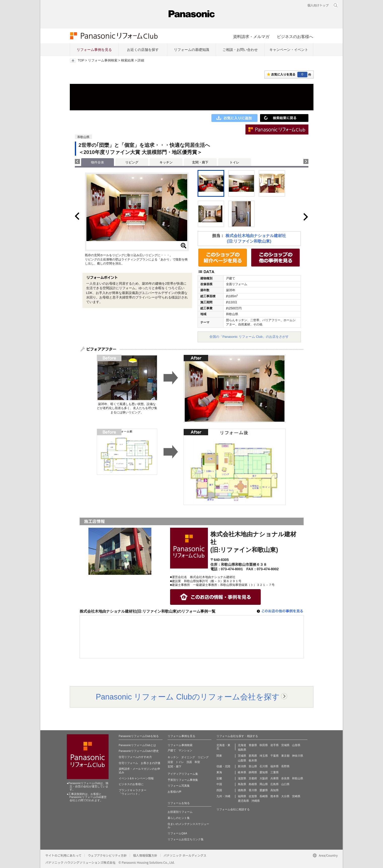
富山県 (253, 766)
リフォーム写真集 (179, 786)
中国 (219, 784)
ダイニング (188, 757)
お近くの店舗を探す (143, 50)
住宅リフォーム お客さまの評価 (139, 763)
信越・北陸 (223, 766)
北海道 (242, 745)
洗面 (189, 762)
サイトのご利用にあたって (63, 855)
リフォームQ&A (177, 833)
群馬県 (253, 756)
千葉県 (275, 756)
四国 (219, 790)
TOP (81, 60)
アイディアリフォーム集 (183, 774)
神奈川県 (298, 756)
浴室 (170, 762)
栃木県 (253, 760)
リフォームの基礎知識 (191, 50)
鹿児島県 (243, 801)
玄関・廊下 (200, 162)
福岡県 (242, 796)
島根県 (253, 784)
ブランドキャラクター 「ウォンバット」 (133, 792)
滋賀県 (242, 778)
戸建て (172, 750)
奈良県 (285, 778)
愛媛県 (264, 790)
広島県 (275, 784)
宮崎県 (296, 796)
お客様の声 (174, 792)
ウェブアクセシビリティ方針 (107, 855)
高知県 (275, 790)
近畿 (219, 778)
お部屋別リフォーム (180, 812)
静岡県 (253, 772)
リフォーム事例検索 (103, 60)
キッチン (166, 162)
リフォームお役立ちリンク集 (186, 839)
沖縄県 (256, 801)
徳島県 (242, 790)
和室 (197, 762)
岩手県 (275, 745)
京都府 (253, 778)
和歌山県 (298, 778)
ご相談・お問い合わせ (240, 50)
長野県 (285, 766)
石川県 (264, 766)
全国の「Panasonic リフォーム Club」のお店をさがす (249, 337)
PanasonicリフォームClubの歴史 (139, 751)
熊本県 (275, 796)
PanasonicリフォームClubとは (137, 745)
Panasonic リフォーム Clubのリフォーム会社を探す (188, 697)
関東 (219, 756)
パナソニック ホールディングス (185, 855)
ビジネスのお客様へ (295, 37)
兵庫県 (275, 778)
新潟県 (242, 766)
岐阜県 (242, 772)
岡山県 (264, 784)
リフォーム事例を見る (94, 50)
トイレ (234, 162)
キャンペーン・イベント (289, 50)
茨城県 (242, 756)
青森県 (253, 745)
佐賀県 (253, 796)
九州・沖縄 (223, 796)
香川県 (253, 790)
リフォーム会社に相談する (233, 809)
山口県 (285, 784)
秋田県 (264, 745)
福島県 (242, 750)
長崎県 (264, 796)
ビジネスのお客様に (131, 784)
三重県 (275, 772)
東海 (219, 772)
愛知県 (264, 772)
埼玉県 (264, 756)
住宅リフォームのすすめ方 (135, 757)
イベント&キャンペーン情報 (136, 778)
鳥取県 (242, 784)
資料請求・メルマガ (251, 37)
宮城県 (285, 745)
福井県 (275, 766)
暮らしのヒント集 (179, 818)
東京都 (285, 756)
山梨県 (242, 760)
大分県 (285, 796)
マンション (185, 750)
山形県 (296, 745)
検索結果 (127, 60)
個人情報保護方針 (145, 855)
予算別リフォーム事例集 (183, 780)
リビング (132, 162)
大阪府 (264, 778)
